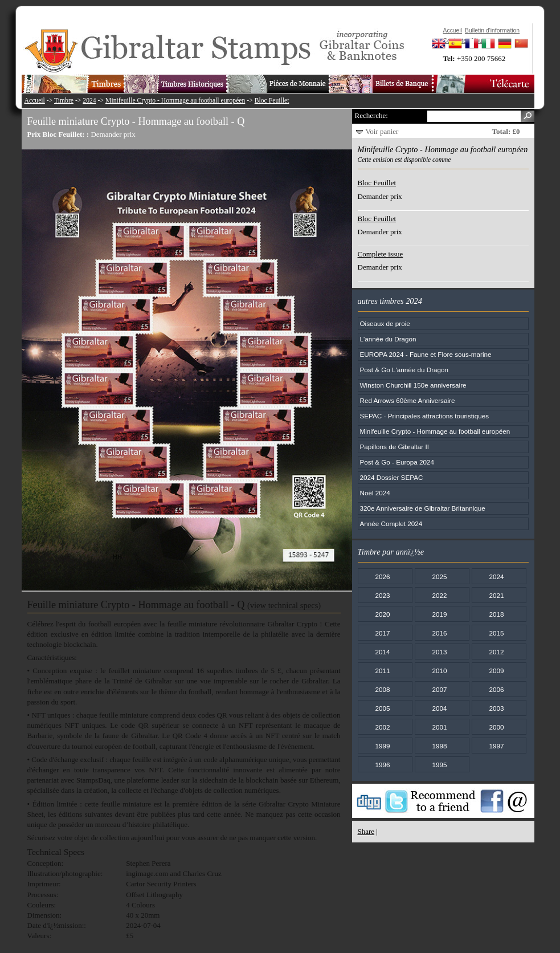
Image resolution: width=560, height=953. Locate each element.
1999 (382, 746)
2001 (439, 727)
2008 (382, 689)
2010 (439, 671)
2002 (382, 727)
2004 (439, 708)
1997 (496, 746)
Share (366, 831)
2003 (496, 708)
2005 (382, 708)
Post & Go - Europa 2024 (397, 462)
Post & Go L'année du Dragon (404, 370)
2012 (496, 652)
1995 (439, 765)
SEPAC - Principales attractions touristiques (424, 416)
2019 (439, 614)
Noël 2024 (375, 493)
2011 (382, 671)
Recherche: (371, 115)
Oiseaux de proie (385, 323)
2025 (439, 577)
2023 (382, 595)
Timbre (64, 101)
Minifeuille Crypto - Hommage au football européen (175, 101)
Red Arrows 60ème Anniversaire (408, 400)
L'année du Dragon (388, 339)
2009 (496, 671)
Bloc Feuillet (272, 101)
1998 (439, 746)
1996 (382, 765)
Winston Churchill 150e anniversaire (413, 385)
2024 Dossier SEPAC (392, 477)
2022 (439, 595)
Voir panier (382, 131)
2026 (382, 577)
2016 (439, 633)
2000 (496, 727)
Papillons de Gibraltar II (395, 447)
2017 (382, 633)
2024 (89, 101)
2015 (496, 633)
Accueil (35, 101)
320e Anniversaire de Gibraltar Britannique (423, 508)
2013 (439, 652)
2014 (382, 652)
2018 (496, 614)
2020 (382, 614)
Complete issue (381, 254)
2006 (496, 689)
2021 (496, 595)
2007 (439, 689)
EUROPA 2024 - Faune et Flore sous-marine (426, 354)
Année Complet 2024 (391, 524)
